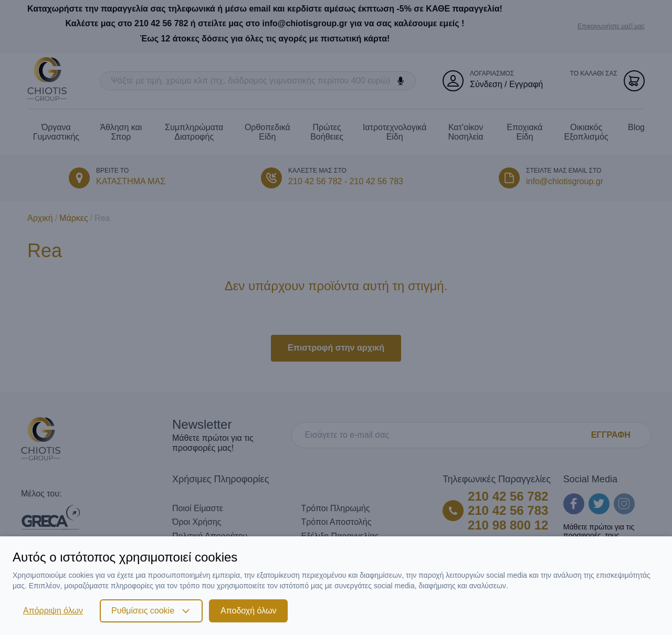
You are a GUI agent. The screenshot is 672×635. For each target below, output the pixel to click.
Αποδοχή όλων (248, 611)
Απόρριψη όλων (53, 611)
